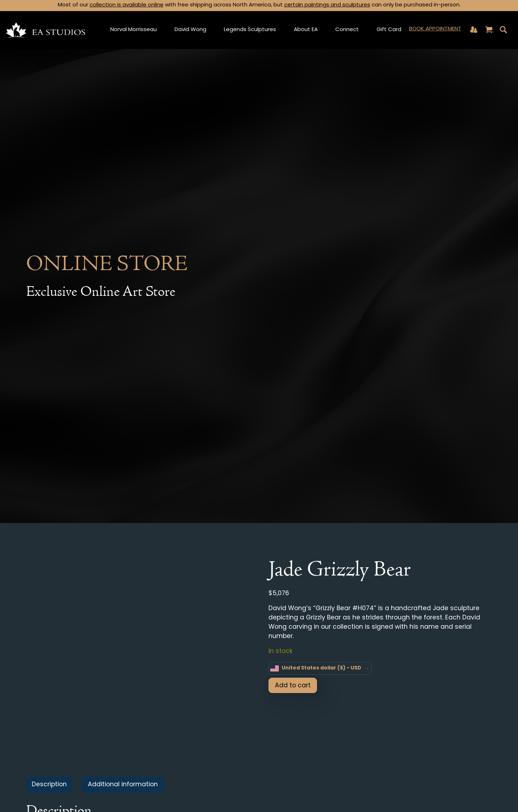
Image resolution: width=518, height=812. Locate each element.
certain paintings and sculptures (327, 5)
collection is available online (127, 5)
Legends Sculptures (250, 30)
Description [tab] (49, 785)
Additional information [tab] (123, 785)
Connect (347, 30)
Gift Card (389, 30)
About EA (306, 30)
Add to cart (293, 686)
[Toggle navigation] (503, 30)
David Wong (190, 30)
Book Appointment (435, 29)
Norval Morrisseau (134, 30)
